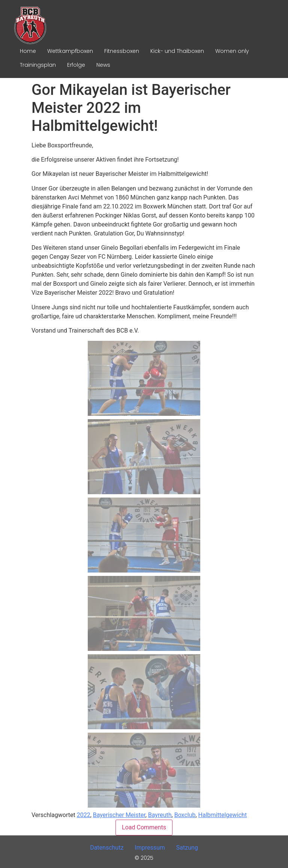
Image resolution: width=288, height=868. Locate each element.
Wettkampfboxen (70, 51)
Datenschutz (107, 848)
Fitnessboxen (122, 51)
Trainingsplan (38, 65)
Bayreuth (160, 815)
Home (28, 51)
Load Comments (144, 827)
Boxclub (185, 815)
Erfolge (76, 65)
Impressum (150, 848)
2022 (84, 815)
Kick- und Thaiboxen (177, 51)
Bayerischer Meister (119, 815)
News (103, 65)
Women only (232, 51)
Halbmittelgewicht (223, 815)
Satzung (187, 848)
